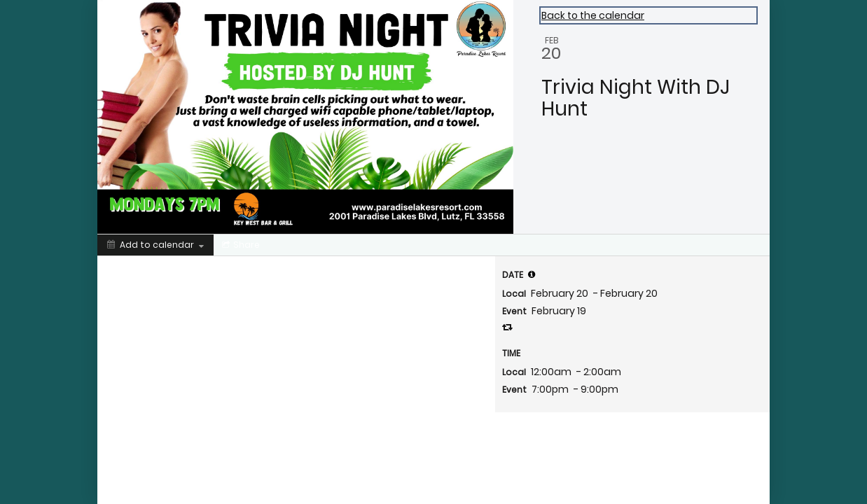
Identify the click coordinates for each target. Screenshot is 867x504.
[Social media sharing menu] (240, 245)
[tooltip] (532, 274)
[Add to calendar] (155, 245)
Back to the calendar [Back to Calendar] (593, 15)
